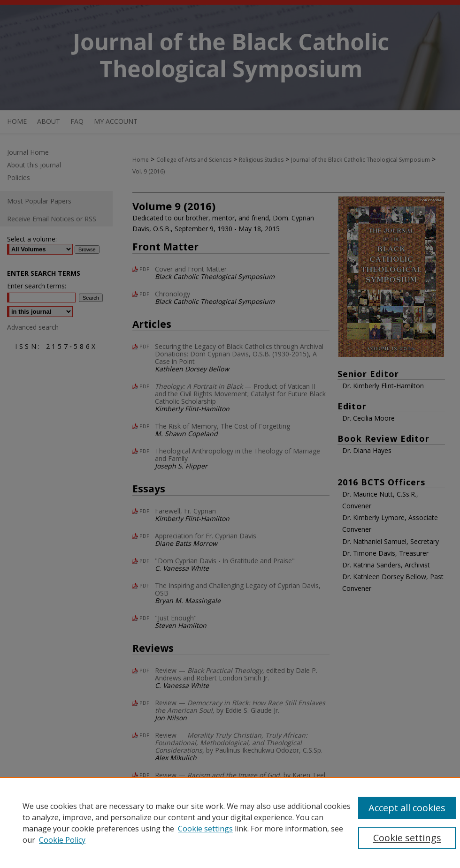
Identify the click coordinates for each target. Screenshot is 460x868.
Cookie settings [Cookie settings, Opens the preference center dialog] (407, 838)
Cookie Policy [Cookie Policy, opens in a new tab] (62, 840)
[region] (230, 823)
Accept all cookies (407, 808)
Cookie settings (205, 829)
